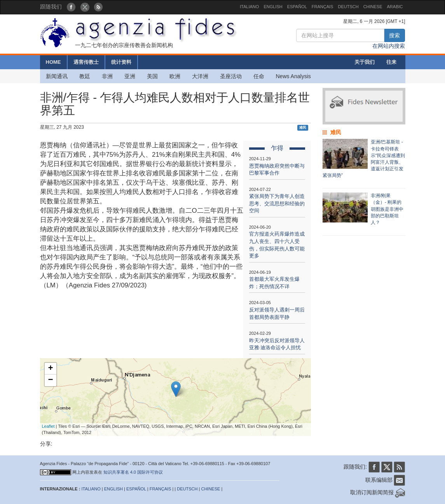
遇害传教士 (86, 62)
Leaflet (48, 426)
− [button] (50, 380)
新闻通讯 (57, 76)
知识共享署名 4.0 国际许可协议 (133, 472)
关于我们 (365, 62)
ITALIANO (249, 7)
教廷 (85, 76)
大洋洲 (200, 76)
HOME (53, 62)
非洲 (107, 76)
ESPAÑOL (297, 7)
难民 (303, 128)
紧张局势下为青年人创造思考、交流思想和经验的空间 (277, 203)
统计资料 (121, 62)
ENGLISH (273, 7)
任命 (259, 76)
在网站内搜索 (389, 46)
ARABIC (395, 7)
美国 (152, 76)
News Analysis (293, 76)
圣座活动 (231, 76)
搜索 (394, 35)
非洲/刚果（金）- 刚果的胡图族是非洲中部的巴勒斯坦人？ (387, 209)
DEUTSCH (348, 7)
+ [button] (50, 369)
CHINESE (373, 7)
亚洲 (130, 76)
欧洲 (175, 76)
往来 (391, 62)
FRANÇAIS (323, 7)
